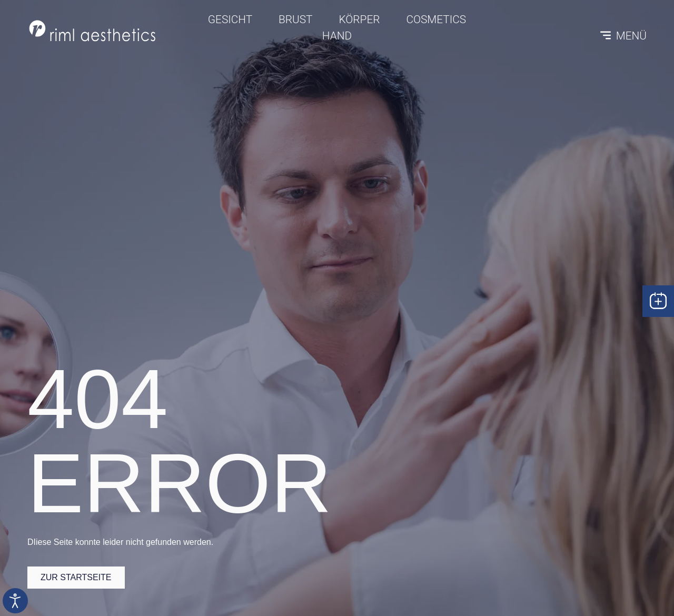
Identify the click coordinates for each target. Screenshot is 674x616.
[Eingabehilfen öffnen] (15, 601)
